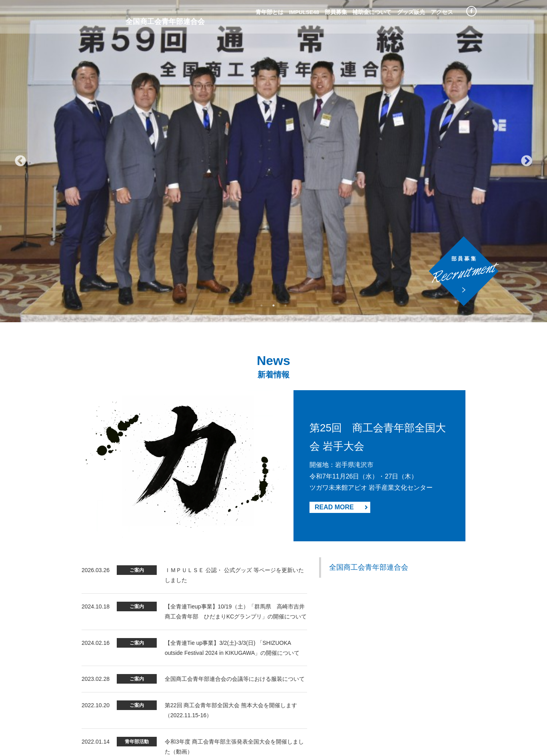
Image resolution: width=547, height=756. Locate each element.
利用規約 (238, 723)
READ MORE (341, 185)
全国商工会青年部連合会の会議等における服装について (235, 357)
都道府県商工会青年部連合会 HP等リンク (388, 723)
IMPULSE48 (304, 12)
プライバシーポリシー (313, 713)
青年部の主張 (269, 713)
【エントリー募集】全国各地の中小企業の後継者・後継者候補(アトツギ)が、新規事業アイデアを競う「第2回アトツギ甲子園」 (235, 466)
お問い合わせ (360, 713)
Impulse (94, 16)
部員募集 (336, 12)
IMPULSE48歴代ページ (314, 723)
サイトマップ (269, 723)
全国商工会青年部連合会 (369, 245)
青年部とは (270, 12)
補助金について (372, 12)
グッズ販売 (411, 12)
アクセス (442, 12)
